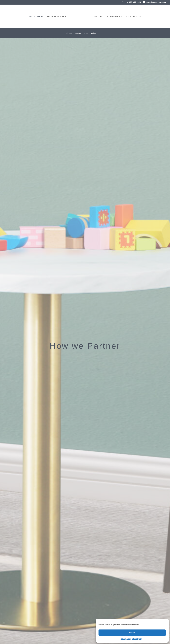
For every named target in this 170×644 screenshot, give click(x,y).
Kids (86, 33)
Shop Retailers (57, 17)
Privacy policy (126, 639)
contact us (134, 17)
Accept (132, 633)
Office (94, 33)
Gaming (78, 33)
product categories (107, 17)
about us (35, 17)
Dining (69, 33)
